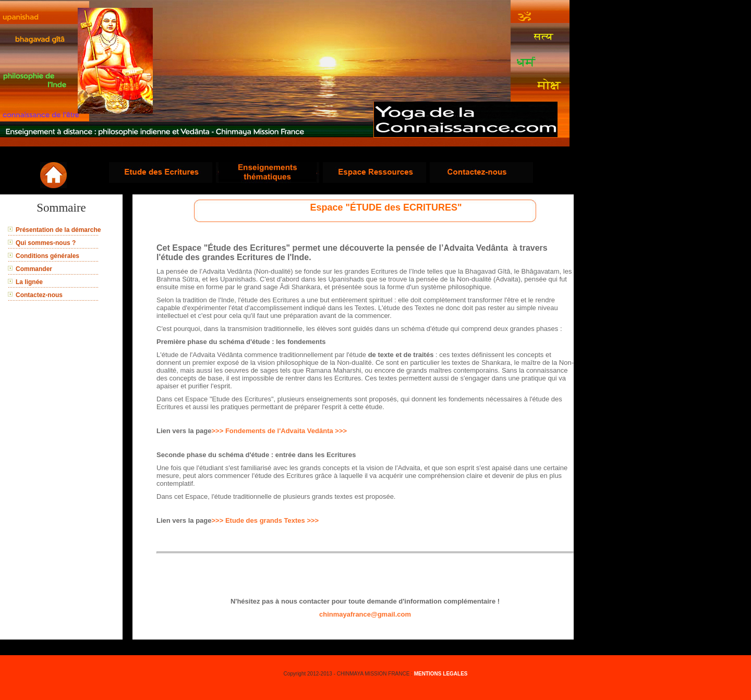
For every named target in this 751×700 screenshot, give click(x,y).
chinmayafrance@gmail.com (365, 614)
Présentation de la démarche (58, 230)
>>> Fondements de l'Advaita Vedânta (274, 431)
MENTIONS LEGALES (441, 674)
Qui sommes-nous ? (46, 243)
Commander (34, 269)
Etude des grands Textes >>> (272, 520)
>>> (341, 431)
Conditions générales (47, 256)
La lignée (29, 282)
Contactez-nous (39, 295)
